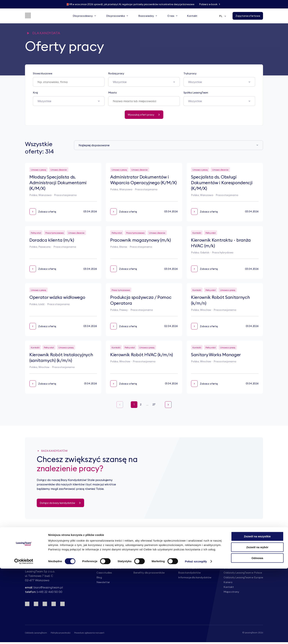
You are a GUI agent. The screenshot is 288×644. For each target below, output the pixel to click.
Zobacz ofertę (43, 212)
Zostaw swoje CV (189, 568)
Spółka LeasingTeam (196, 93)
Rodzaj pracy (116, 73)
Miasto (112, 93)
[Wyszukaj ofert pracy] (144, 115)
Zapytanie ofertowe (109, 568)
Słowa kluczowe (43, 73)
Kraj (35, 93)
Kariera (228, 582)
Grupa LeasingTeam (235, 563)
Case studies (104, 573)
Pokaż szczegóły (196, 637)
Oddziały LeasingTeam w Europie (243, 577)
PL (223, 16)
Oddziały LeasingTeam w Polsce (243, 573)
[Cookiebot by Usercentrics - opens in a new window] (24, 637)
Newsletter (103, 582)
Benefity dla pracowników (149, 573)
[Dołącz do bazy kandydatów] (60, 503)
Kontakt (229, 587)
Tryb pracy (190, 73)
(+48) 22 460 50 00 (49, 594)
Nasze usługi (104, 563)
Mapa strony (231, 592)
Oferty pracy (186, 563)
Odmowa (257, 633)
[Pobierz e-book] (217, 4)
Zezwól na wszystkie (257, 612)
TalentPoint (140, 568)
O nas (227, 568)
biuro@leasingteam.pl (48, 589)
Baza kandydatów (189, 573)
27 (154, 404)
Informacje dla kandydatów (195, 577)
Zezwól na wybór (257, 623)
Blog (99, 577)
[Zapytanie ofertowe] (248, 16)
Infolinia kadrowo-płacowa (150, 563)
